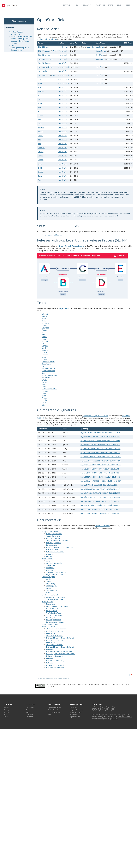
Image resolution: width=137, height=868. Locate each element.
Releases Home (19, 21)
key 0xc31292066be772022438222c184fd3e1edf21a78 (100, 449)
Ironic (44, 339)
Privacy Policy (75, 714)
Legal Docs (74, 708)
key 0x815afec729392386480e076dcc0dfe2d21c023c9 (100, 489)
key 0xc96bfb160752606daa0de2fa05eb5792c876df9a (100, 441)
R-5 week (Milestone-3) (55, 656)
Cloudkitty (45, 323)
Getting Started (53, 710)
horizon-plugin (51, 586)
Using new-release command (57, 540)
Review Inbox (51, 604)
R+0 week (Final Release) (55, 667)
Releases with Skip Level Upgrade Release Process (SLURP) (20, 41)
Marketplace (100, 5)
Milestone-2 (51, 642)
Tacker (44, 387)
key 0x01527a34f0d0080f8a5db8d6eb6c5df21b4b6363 (100, 477)
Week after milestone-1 (55, 636)
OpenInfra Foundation (125, 717)
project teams (64, 308)
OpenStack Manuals (54, 708)
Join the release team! (50, 595)
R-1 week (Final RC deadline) (57, 665)
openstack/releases (102, 526)
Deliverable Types (48, 577)
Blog (5, 714)
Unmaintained (101, 51)
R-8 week (50, 649)
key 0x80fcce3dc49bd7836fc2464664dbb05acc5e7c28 (100, 433)
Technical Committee (49, 389)
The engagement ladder (55, 599)
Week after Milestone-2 (55, 645)
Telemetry (45, 391)
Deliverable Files (52, 550)
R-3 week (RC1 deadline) (55, 661)
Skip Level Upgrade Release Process (71, 246)
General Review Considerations (58, 606)
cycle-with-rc (51, 561)
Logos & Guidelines (76, 710)
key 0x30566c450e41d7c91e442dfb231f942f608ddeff (100, 513)
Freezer (44, 330)
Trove (44, 393)
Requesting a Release (54, 538)
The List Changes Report (55, 615)
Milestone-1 (51, 633)
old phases (115, 192)
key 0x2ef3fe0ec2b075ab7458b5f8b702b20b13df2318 (100, 493)
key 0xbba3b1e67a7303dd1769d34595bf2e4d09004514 (101, 461)
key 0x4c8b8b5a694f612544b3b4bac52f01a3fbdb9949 (100, 445)
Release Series (16, 34)
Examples (50, 554)
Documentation (17, 50)
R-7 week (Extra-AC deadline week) (59, 651)
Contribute (29, 717)
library (48, 581)
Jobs (27, 712)
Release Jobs (51, 617)
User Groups (30, 708)
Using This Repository (50, 531)
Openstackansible (48, 362)
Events (111, 5)
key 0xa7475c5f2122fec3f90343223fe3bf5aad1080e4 (100, 485)
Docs (128, 5)
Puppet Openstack (48, 368)
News (6, 717)
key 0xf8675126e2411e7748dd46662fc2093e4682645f (100, 497)
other (48, 593)
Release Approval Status (55, 622)
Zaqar (44, 402)
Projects (7, 708)
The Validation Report (54, 613)
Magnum (45, 346)
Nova (44, 357)
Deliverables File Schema (55, 552)
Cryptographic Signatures (20, 48)
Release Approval (53, 545)
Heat (43, 334)
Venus (44, 396)
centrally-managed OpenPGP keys (96, 416)
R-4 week (50, 658)
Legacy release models (55, 574)
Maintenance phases (60, 192)
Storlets (44, 382)
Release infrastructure (50, 624)
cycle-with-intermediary (55, 563)
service (49, 579)
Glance (44, 332)
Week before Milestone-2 (55, 640)
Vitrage (44, 398)
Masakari (45, 350)
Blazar (44, 319)
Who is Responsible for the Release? (59, 547)
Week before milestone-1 (55, 631)
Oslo (43, 366)
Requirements (47, 377)
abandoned (50, 568)
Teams (13, 45)
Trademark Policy (76, 712)
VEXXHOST (115, 719)
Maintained (100, 47)
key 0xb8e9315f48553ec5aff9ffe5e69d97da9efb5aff (99, 509)
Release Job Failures (54, 620)
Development (63, 47)
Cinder (44, 321)
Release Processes (49, 627)
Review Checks (52, 611)
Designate (45, 328)
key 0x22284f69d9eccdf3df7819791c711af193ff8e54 (100, 501)
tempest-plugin (52, 590)
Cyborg (44, 325)
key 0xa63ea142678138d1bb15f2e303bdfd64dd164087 (101, 481)
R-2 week (50, 663)
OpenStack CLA (75, 717)
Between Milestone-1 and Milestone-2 (60, 638)
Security (6, 710)
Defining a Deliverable (54, 534)
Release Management (50, 375)
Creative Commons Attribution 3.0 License (101, 685)
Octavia (44, 359)
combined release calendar (47, 39)
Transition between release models (59, 572)
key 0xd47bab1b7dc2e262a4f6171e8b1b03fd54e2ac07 (100, 437)
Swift (43, 384)
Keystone (45, 341)
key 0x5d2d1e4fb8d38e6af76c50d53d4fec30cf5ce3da (100, 469)
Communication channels (55, 597)
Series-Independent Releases (21, 36)
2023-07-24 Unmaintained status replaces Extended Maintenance (99, 197)
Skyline (44, 380)
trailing (49, 588)
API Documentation (54, 712)
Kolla (43, 343)
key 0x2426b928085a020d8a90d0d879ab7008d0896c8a (101, 465)
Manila (44, 348)
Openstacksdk (47, 364)
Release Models (47, 559)
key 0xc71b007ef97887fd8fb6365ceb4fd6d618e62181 (100, 505)
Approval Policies (52, 608)
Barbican (45, 316)
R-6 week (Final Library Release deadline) (61, 654)
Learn (120, 5)
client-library (51, 584)
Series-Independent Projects (52, 235)
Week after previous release (56, 629)
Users (77, 5)
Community (88, 5)
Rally (43, 373)
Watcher (45, 400)
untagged (50, 570)
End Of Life (100, 55)
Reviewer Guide (47, 602)
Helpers (49, 556)
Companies (30, 714)
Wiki (49, 714)
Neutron (45, 355)
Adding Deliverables (53, 536)
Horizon (45, 337)
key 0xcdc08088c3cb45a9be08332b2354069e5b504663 (101, 457)
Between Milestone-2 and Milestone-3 (60, 647)
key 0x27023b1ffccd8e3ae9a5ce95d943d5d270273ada (100, 453)
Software (67, 5)
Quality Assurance (48, 371)
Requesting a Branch (54, 543)
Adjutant (45, 314)
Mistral (44, 353)
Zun (43, 405)
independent (51, 565)
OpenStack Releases (16, 32)
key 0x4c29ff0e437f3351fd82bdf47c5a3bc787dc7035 (100, 473)
